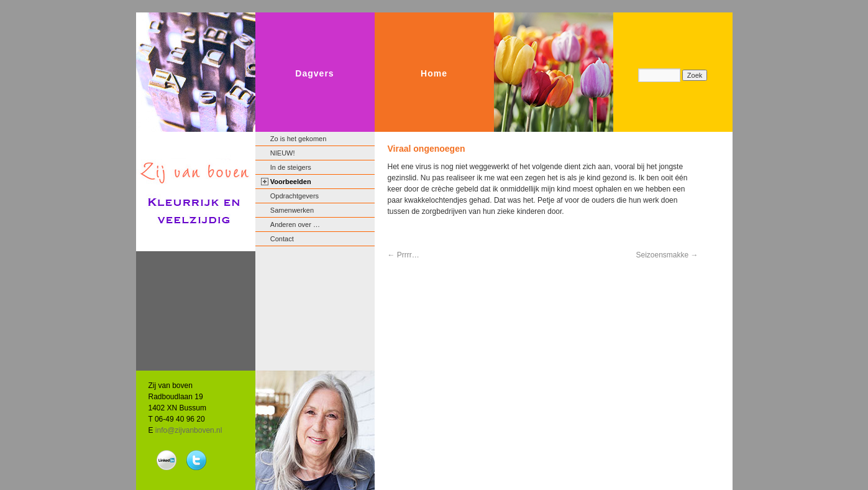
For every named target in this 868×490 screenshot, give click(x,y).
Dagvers (314, 73)
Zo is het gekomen (299, 139)
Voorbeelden (291, 182)
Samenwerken (292, 210)
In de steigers (291, 167)
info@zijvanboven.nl (189, 430)
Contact (282, 239)
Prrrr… (404, 255)
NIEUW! (283, 153)
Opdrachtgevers (295, 196)
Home (434, 73)
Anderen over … (295, 224)
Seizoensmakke (667, 255)
